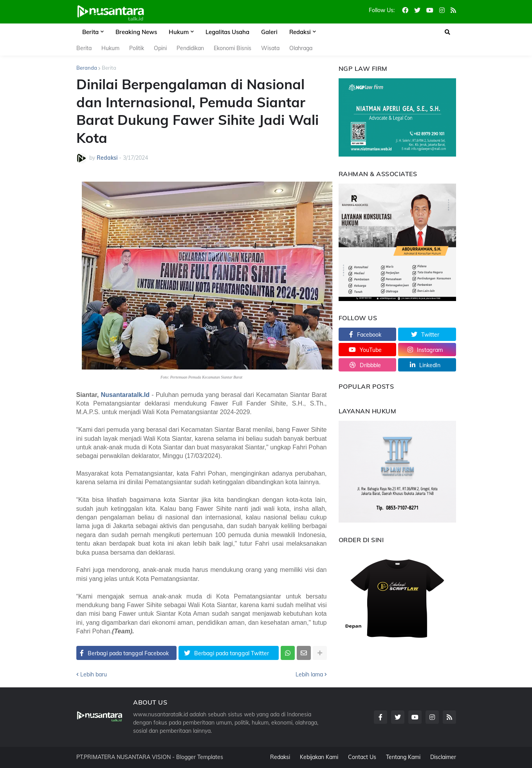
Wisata (270, 48)
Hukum (110, 48)
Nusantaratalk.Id (125, 395)
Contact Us (362, 757)
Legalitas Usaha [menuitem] (227, 32)
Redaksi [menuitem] (300, 32)
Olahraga (301, 48)
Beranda (87, 68)
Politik (137, 48)
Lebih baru (94, 674)
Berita (84, 48)
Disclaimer (443, 757)
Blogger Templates (200, 757)
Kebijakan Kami (319, 757)
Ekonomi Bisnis (233, 48)
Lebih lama (309, 674)
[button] (447, 32)
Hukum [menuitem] (179, 32)
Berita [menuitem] (90, 32)
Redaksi (280, 757)
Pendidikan (190, 48)
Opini (160, 48)
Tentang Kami (403, 757)
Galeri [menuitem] (269, 32)
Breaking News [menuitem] (136, 32)
